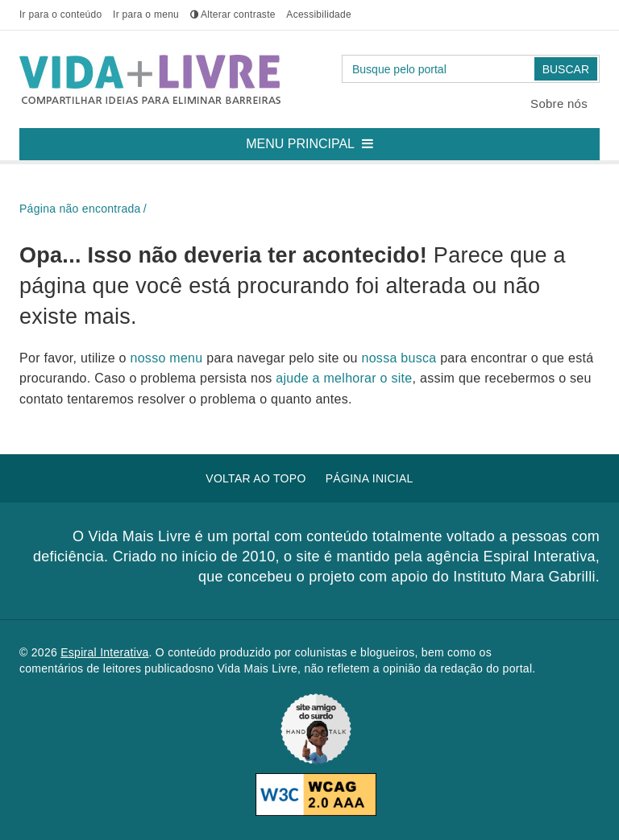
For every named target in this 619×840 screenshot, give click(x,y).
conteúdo (60, 14)
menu (146, 14)
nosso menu (169, 358)
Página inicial (370, 478)
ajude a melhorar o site (344, 378)
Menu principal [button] (316, 139)
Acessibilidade (319, 14)
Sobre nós (559, 103)
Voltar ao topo (255, 478)
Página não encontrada (80, 209)
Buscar (566, 69)
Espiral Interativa (104, 652)
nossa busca (401, 358)
